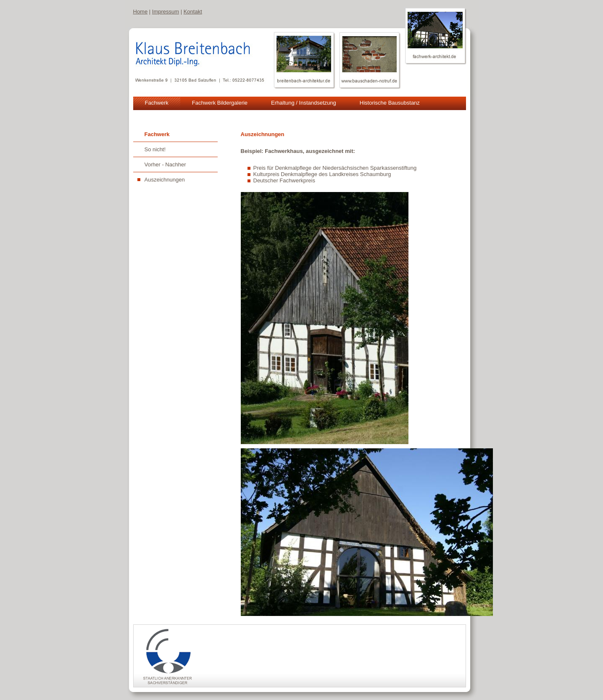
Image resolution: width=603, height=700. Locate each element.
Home (141, 12)
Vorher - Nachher (165, 164)
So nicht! (155, 149)
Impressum (166, 12)
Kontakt (193, 12)
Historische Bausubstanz (390, 103)
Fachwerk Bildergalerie (220, 103)
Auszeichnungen (165, 180)
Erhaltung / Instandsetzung (304, 103)
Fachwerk (157, 103)
